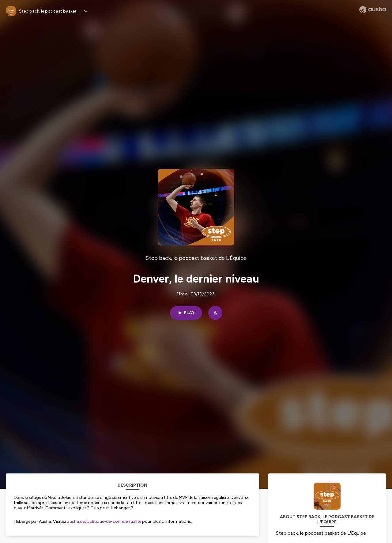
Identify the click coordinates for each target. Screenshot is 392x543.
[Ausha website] (373, 10)
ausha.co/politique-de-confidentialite (104, 521)
